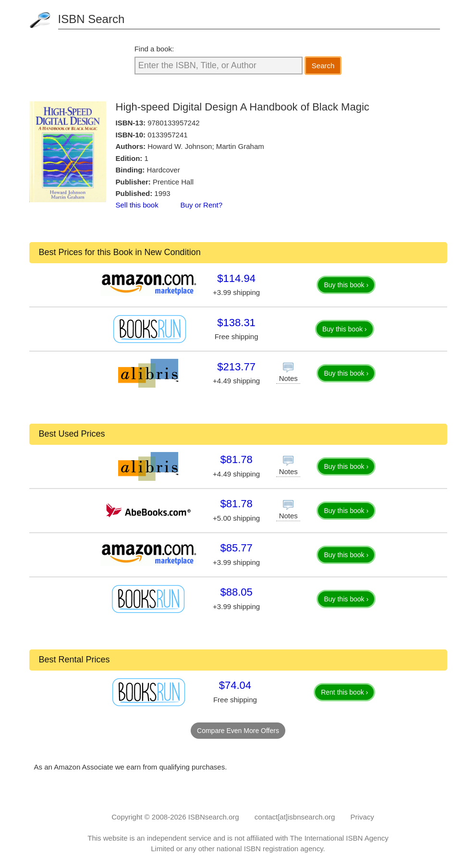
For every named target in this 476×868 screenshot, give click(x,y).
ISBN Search (92, 19)
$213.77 (236, 367)
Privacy (362, 817)
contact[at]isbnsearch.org (295, 817)
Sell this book (137, 205)
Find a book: (154, 49)
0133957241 (167, 135)
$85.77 (236, 548)
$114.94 (236, 278)
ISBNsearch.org (214, 817)
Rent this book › (344, 692)
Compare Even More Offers (238, 731)
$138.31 (236, 323)
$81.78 (236, 459)
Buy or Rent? (202, 205)
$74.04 (235, 685)
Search (323, 66)
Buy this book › (346, 285)
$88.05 (236, 592)
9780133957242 (173, 123)
